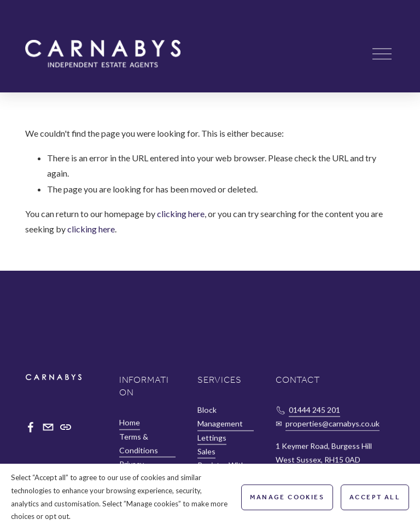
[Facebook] (31, 427)
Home (130, 423)
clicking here (181, 214)
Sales (206, 452)
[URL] (66, 427)
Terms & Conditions (139, 444)
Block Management (220, 417)
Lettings (212, 438)
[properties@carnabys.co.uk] (48, 427)
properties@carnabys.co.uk (332, 424)
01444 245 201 (314, 410)
